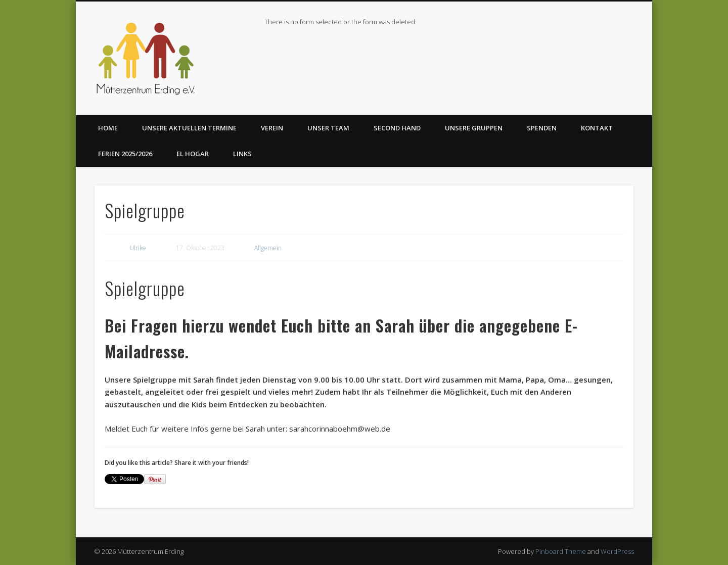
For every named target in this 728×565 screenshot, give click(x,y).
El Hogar (193, 154)
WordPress (617, 551)
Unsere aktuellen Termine (189, 128)
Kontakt (597, 128)
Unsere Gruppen (474, 128)
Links (242, 154)
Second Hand (397, 128)
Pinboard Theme (561, 551)
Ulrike (138, 248)
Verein (272, 128)
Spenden (542, 128)
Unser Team (328, 128)
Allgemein (268, 248)
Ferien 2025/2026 (125, 154)
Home (108, 128)
